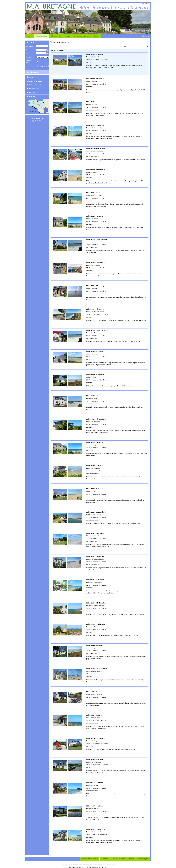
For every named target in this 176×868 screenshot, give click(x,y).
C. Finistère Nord (33, 89)
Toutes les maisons (41, 36)
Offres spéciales (56, 36)
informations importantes (90, 859)
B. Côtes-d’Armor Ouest (36, 85)
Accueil (30, 36)
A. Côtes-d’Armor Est (35, 81)
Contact (96, 36)
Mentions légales (143, 859)
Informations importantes (82, 36)
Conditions (105, 859)
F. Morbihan (32, 96)
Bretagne (67, 36)
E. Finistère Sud (33, 92)
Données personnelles (119, 859)
